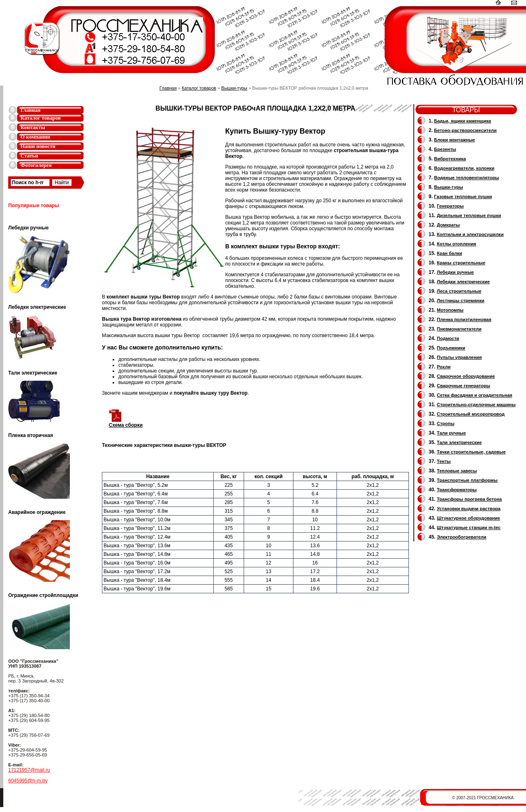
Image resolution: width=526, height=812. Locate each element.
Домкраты (448, 225)
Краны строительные (461, 263)
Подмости (448, 338)
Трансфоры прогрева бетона (469, 499)
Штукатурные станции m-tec (469, 527)
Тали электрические (459, 442)
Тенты (444, 461)
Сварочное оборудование (466, 376)
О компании (35, 137)
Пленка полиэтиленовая (464, 319)
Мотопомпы (450, 310)
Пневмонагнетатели (459, 329)
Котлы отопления (457, 244)
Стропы (446, 423)
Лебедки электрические (463, 282)
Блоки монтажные (454, 140)
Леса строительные (459, 291)
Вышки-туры (234, 88)
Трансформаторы (457, 490)
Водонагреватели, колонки (464, 168)
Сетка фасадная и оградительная (474, 395)
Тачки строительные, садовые (471, 452)
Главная (31, 110)
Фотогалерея (36, 165)
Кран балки (449, 253)
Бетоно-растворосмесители (465, 130)
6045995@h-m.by (28, 781)
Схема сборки (126, 423)
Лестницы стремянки (460, 301)
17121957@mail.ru (29, 770)
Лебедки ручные (455, 272)
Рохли (444, 367)
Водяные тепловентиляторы (466, 178)
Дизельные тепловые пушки (469, 215)
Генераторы (450, 206)
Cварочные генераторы (464, 386)
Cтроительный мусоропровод (471, 414)
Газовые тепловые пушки (463, 197)
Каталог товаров (41, 118)
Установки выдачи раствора (469, 509)
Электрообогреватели (461, 537)
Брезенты (445, 149)
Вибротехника (450, 159)
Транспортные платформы (467, 480)
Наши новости (38, 146)
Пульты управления (459, 357)
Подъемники (451, 348)
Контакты (33, 127)
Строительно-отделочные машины (476, 405)
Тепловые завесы (457, 471)
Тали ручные (451, 433)
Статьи (29, 156)
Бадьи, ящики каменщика (463, 121)
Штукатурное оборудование (468, 518)
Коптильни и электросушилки (470, 234)
